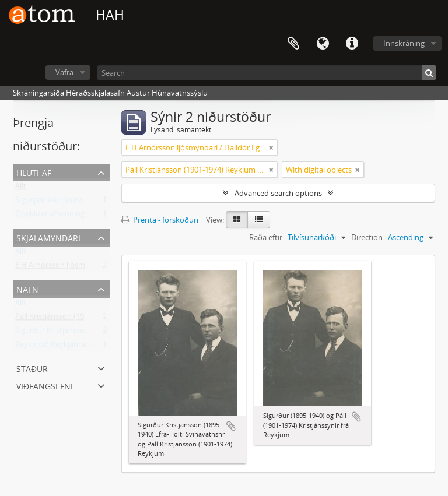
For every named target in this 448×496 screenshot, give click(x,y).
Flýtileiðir (352, 44)
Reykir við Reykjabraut (54, 347)
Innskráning (404, 43)
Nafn (27, 288)
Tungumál (323, 44)
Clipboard (293, 44)
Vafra (64, 72)
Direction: (368, 237)
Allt (21, 188)
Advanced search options (278, 193)
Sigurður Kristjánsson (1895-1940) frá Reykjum (94, 333)
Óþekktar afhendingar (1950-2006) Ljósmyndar (96, 216)
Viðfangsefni (45, 385)
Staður (32, 367)
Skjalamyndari (48, 237)
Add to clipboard (231, 426)
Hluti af (34, 172)
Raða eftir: (267, 237)
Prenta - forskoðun (160, 220)
